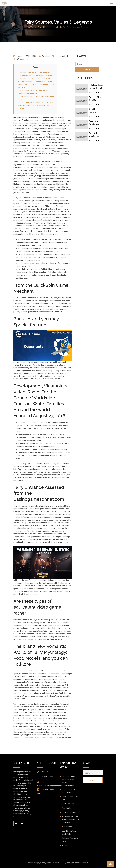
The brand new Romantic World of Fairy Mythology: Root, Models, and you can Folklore (35, 105)
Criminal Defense (69, 812)
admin (47, 56)
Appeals (65, 845)
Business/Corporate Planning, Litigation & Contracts (70, 819)
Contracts (68, 827)
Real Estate (66, 808)
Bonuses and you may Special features (36, 76)
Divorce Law (69, 804)
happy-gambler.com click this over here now (31, 123)
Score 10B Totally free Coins (94, 123)
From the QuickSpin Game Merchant (35, 73)
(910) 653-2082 (47, 777)
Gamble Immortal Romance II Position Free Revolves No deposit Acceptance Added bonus (95, 111)
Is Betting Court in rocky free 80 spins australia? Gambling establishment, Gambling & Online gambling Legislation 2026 (96, 87)
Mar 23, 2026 (94, 92)
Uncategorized (62, 56)
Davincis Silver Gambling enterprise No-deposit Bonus (95, 99)
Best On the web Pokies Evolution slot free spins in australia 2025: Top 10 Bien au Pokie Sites (95, 135)
